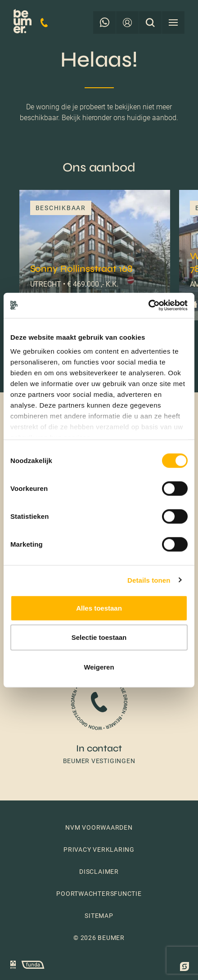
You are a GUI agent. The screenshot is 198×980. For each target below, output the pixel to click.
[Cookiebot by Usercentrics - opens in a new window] (148, 306)
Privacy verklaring (99, 850)
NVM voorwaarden (99, 827)
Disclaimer (99, 872)
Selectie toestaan (99, 637)
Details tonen (149, 580)
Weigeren (99, 667)
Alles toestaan (99, 608)
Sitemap (99, 916)
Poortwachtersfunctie (99, 894)
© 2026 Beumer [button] (99, 938)
